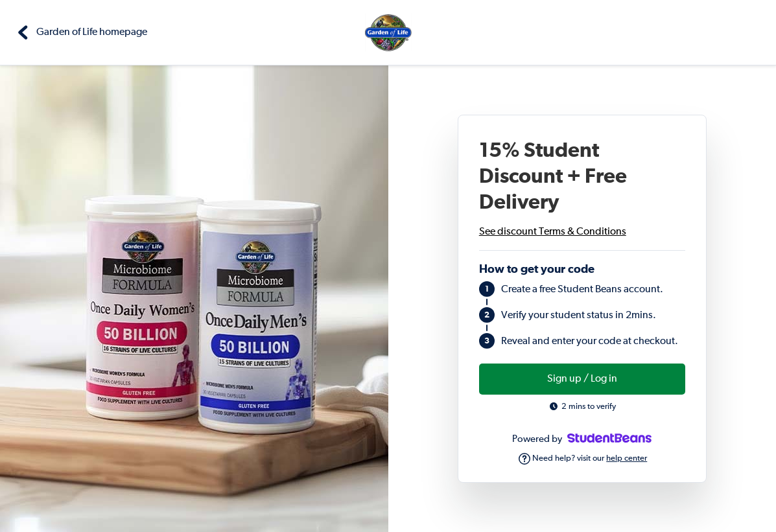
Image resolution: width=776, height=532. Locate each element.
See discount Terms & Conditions (553, 232)
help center (627, 458)
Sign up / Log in (582, 379)
